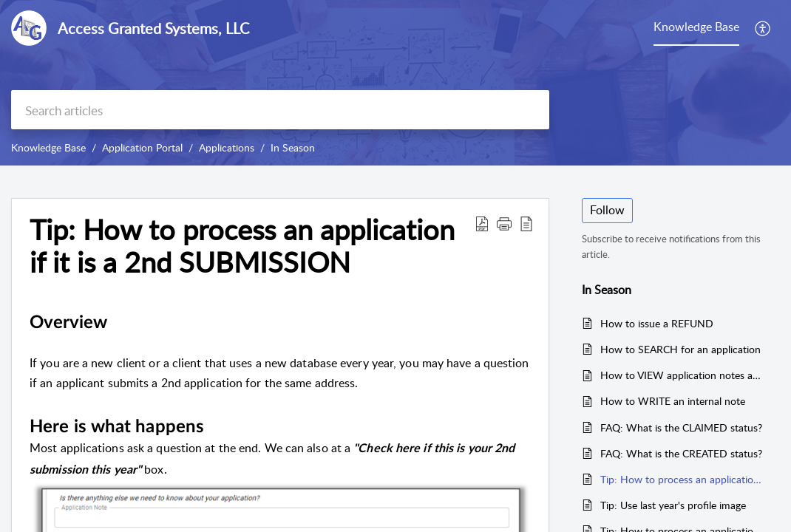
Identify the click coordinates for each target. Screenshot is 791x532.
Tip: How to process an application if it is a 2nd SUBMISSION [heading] (242, 246)
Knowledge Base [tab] (696, 27)
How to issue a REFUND (657, 323)
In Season (293, 147)
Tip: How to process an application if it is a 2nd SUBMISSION (683, 479)
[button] (763, 28)
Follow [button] (607, 210)
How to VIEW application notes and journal (683, 375)
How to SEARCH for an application (680, 349)
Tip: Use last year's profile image (673, 505)
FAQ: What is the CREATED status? (681, 453)
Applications (227, 147)
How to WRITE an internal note (673, 401)
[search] (280, 110)
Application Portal (142, 147)
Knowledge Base (48, 147)
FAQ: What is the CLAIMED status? (681, 427)
